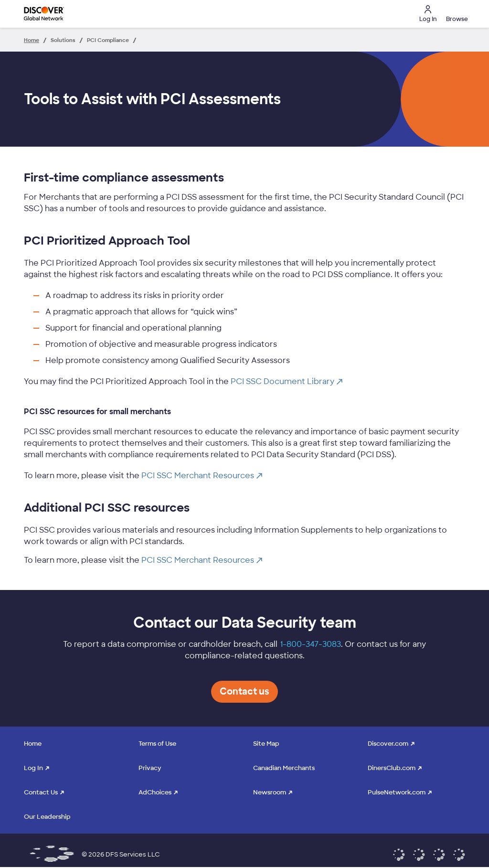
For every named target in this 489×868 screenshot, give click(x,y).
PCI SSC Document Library (287, 381)
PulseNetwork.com (397, 792)
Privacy (150, 768)
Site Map (266, 744)
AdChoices (155, 792)
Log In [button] (428, 14)
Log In (33, 768)
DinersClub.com (392, 768)
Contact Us (41, 792)
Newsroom (270, 792)
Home (33, 744)
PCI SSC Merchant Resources (202, 476)
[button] (456, 14)
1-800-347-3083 (311, 644)
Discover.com (388, 744)
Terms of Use (157, 744)
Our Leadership (47, 817)
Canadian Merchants (284, 768)
